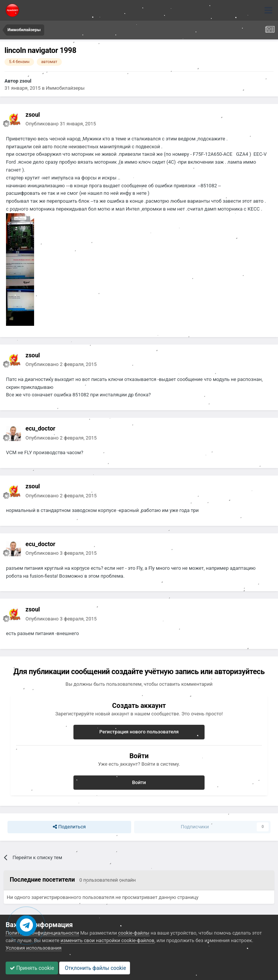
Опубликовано (61, 124)
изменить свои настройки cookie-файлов (108, 940)
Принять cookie (32, 968)
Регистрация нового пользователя (139, 732)
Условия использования (34, 948)
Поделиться (69, 827)
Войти (139, 782)
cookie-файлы (134, 933)
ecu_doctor (40, 428)
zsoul (25, 81)
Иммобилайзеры (65, 88)
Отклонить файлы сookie (95, 968)
